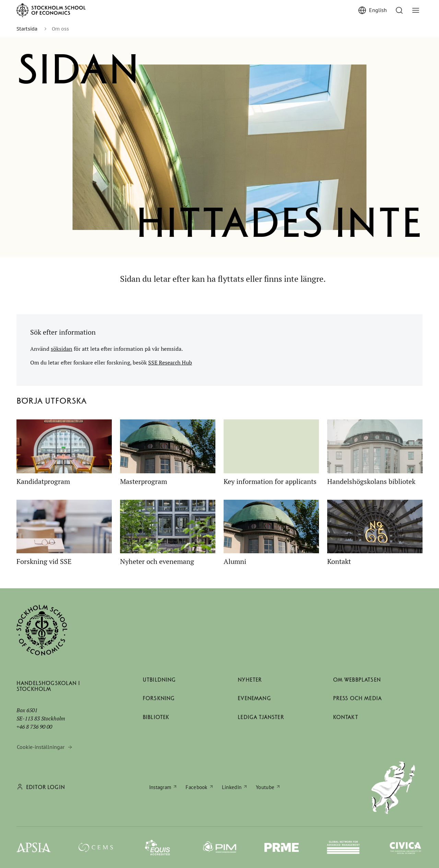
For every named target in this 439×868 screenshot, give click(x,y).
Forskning (159, 698)
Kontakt (346, 717)
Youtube (265, 787)
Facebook (196, 787)
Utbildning (159, 680)
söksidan (62, 349)
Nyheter (250, 680)
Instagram (160, 787)
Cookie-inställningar (41, 747)
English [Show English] (378, 10)
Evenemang (254, 698)
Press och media (357, 698)
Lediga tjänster (261, 717)
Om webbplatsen (357, 680)
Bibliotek (156, 717)
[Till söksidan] (399, 10)
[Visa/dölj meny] (416, 10)
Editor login (45, 787)
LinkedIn (232, 787)
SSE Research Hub (170, 362)
